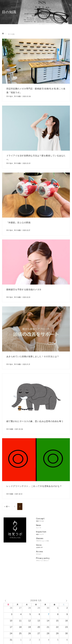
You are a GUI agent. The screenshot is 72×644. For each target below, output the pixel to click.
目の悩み (10, 96)
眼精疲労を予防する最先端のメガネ (24, 290)
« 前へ (7, 507)
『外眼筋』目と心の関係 (18, 223)
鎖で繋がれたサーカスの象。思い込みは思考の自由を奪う (35, 422)
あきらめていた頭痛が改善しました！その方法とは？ (33, 356)
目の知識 (17, 96)
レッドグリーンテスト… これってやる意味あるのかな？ (34, 487)
